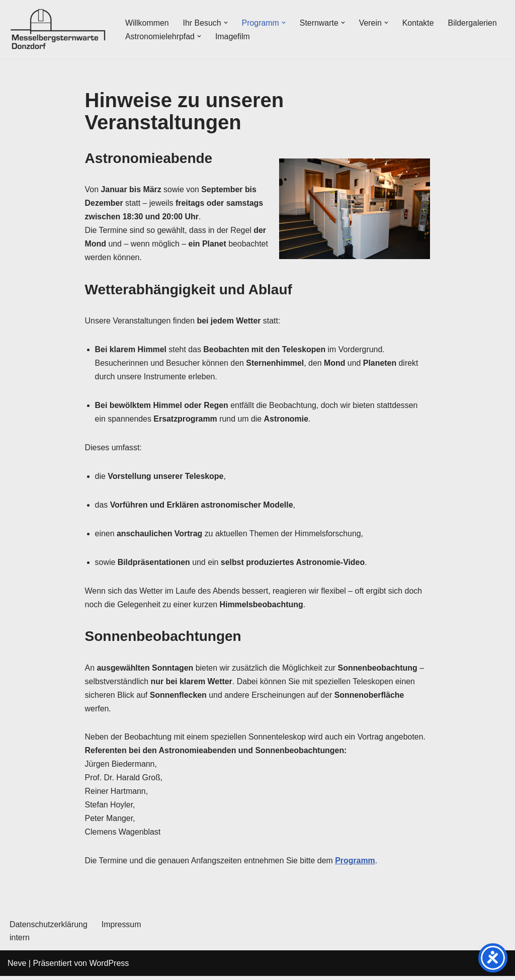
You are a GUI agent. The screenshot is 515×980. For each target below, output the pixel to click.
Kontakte (419, 23)
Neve (17, 967)
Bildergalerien (474, 23)
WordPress (109, 967)
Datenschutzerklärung (49, 928)
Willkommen (147, 23)
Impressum (122, 928)
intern (20, 942)
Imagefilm (233, 36)
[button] (226, 23)
